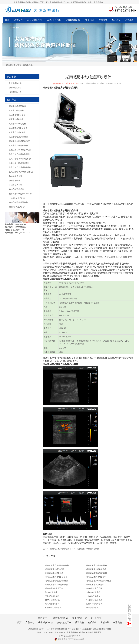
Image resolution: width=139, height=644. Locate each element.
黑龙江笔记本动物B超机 (19, 163)
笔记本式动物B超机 (17, 132)
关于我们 (90, 20)
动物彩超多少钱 (15, 176)
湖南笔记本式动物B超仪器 (56, 577)
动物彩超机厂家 (61, 618)
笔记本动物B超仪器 (17, 115)
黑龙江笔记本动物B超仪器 (20, 159)
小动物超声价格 (15, 185)
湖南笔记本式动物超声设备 (56, 585)
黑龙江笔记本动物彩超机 (19, 154)
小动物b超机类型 (93, 596)
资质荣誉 (103, 20)
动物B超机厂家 (73, 20)
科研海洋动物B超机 (53, 607)
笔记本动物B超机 (16, 119)
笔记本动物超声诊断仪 (18, 137)
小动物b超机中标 (93, 592)
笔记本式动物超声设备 (18, 145)
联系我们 (130, 20)
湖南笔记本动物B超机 (54, 573)
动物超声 (18, 20)
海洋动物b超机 (92, 607)
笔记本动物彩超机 (16, 110)
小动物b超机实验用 (94, 600)
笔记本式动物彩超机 (17, 124)
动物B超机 (28, 65)
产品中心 (30, 622)
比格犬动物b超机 (52, 604)
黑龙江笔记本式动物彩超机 (20, 167)
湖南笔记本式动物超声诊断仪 (98, 581)
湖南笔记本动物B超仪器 (96, 569)
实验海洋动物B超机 (94, 604)
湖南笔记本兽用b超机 (95, 585)
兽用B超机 (96, 618)
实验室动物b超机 (52, 596)
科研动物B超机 (35, 20)
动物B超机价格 (54, 20)
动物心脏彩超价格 (16, 189)
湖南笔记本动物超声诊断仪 (56, 581)
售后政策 (116, 20)
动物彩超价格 (15, 180)
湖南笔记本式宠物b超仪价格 (57, 565)
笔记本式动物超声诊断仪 (19, 141)
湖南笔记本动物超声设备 (96, 565)
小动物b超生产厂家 (17, 198)
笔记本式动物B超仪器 (18, 128)
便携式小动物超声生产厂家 (20, 194)
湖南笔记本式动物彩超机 (96, 573)
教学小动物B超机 (52, 600)
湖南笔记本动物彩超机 (55, 569)
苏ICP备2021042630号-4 (70, 636)
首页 (7, 20)
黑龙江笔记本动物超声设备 (20, 150)
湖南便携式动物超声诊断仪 (88, 549)
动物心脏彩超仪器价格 (18, 202)
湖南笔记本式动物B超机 (60, 549)
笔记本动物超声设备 (17, 106)
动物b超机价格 (51, 592)
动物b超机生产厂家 (94, 588)
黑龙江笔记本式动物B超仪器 (21, 172)
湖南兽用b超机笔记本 (54, 588)
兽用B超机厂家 (79, 618)
